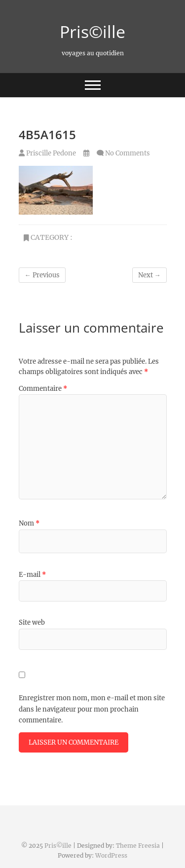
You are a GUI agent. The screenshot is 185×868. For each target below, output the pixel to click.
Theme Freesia (138, 846)
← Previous (42, 275)
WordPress (111, 855)
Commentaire (43, 389)
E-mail (32, 575)
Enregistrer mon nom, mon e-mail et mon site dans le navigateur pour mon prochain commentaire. (92, 709)
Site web (32, 623)
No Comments (128, 153)
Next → (149, 275)
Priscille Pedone (47, 153)
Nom (29, 523)
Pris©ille (92, 32)
